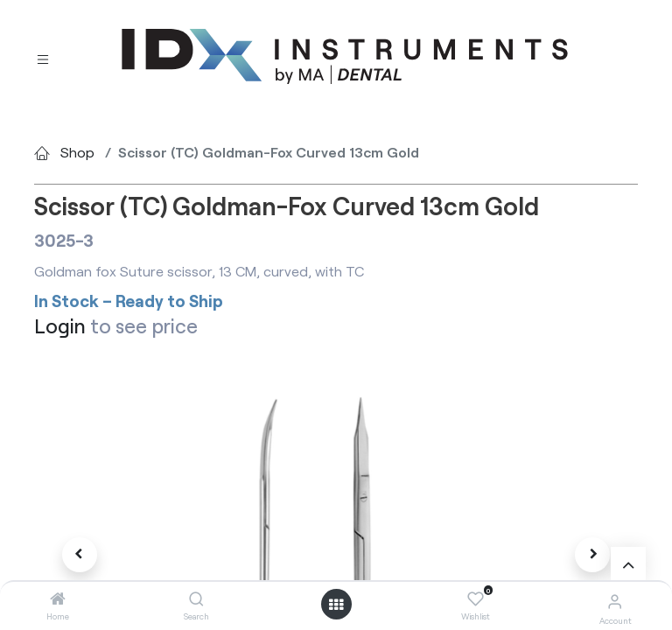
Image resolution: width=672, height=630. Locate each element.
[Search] (196, 599)
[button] (80, 555)
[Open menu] (336, 605)
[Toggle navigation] (43, 57)
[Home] (58, 599)
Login (60, 325)
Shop (77, 152)
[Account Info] (615, 601)
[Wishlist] (476, 599)
